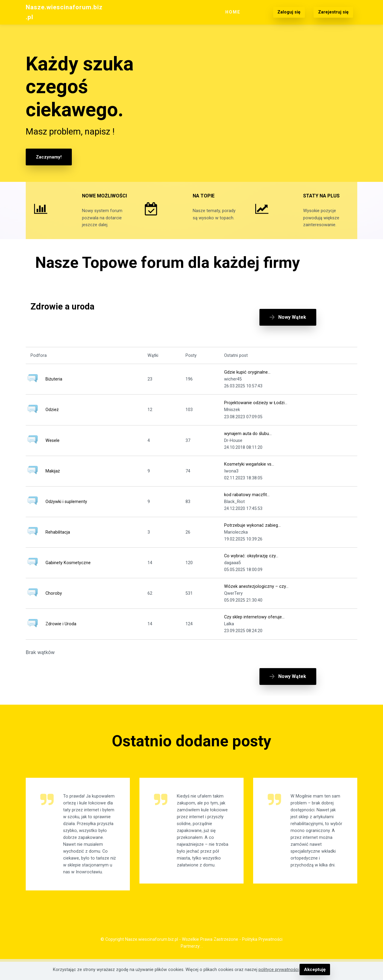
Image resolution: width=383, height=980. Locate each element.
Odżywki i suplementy (66, 509)
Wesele (53, 448)
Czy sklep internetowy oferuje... (254, 624)
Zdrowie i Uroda (61, 631)
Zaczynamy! (48, 157)
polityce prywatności (279, 970)
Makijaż (53, 478)
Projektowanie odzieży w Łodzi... (256, 410)
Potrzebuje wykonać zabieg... (252, 533)
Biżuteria (54, 386)
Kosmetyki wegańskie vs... (249, 471)
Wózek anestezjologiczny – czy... (256, 594)
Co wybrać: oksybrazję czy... (251, 563)
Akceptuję (315, 970)
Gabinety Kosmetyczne (68, 570)
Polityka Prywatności (262, 958)
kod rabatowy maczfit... (247, 502)
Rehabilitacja (58, 539)
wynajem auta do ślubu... (248, 441)
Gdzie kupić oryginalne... (247, 379)
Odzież (52, 417)
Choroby (54, 601)
